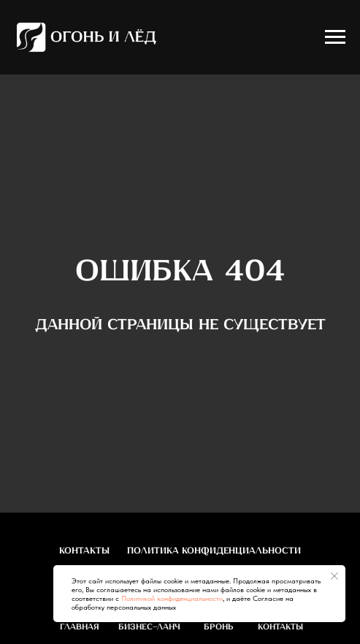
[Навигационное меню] (335, 37)
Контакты (84, 551)
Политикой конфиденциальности (172, 598)
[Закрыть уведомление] (334, 576)
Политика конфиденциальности (214, 551)
